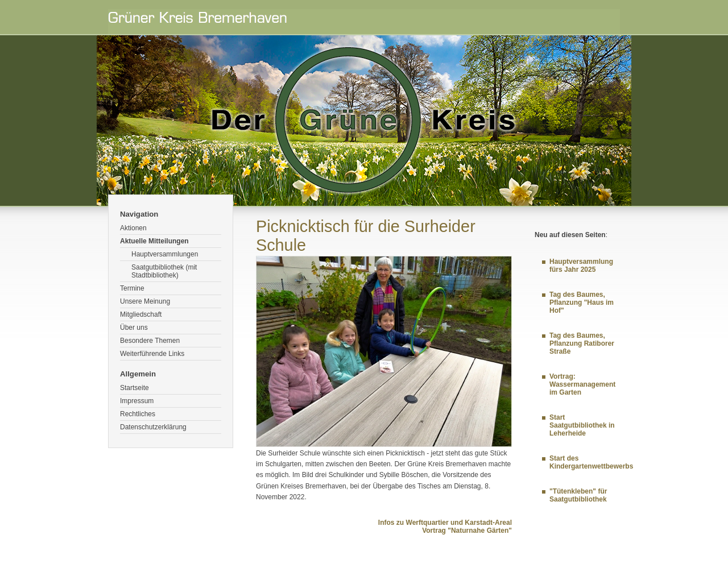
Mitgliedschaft (141, 314)
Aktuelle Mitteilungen (154, 241)
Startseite (135, 388)
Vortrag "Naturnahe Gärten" (467, 531)
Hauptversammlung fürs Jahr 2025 (581, 266)
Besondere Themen (150, 341)
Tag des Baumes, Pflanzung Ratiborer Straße (582, 343)
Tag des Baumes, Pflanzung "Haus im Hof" (582, 303)
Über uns (134, 328)
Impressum (137, 401)
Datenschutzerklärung (153, 427)
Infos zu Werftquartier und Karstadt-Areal (445, 523)
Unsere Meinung (145, 301)
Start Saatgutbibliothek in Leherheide (582, 425)
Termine (132, 288)
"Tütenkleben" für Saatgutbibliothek (578, 495)
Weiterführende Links (152, 354)
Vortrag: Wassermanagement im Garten (582, 384)
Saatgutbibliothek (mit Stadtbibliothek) (164, 271)
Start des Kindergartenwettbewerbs (591, 462)
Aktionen (133, 228)
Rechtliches (138, 414)
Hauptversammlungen (165, 254)
